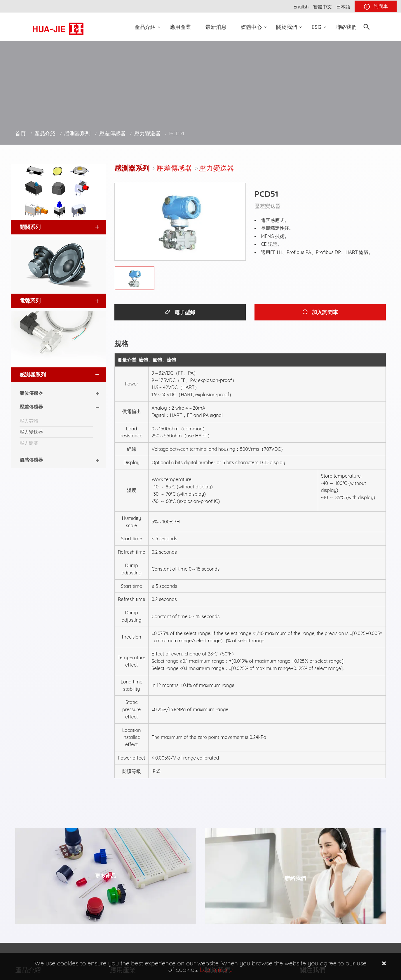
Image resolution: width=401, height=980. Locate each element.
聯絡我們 (346, 27)
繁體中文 (322, 7)
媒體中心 (251, 27)
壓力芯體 (29, 421)
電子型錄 (180, 312)
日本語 (343, 7)
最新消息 (216, 27)
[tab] (58, 227)
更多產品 (106, 876)
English (301, 7)
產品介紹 (145, 27)
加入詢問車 (320, 312)
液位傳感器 (31, 393)
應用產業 (180, 27)
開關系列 (30, 227)
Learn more (216, 970)
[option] (180, 222)
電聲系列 (30, 301)
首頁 (20, 133)
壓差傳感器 (112, 133)
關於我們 (287, 27)
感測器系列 (77, 133)
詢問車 (376, 7)
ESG (317, 27)
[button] (92, 227)
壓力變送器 (147, 133)
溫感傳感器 (31, 460)
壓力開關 (29, 443)
